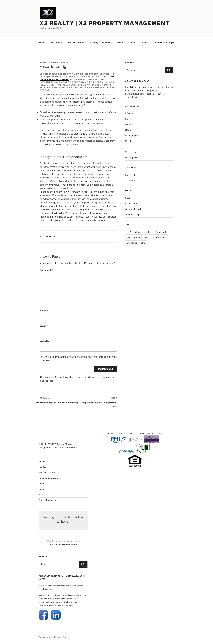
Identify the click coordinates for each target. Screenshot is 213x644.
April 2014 (130, 180)
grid (129, 237)
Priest (128, 141)
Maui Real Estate (76, 43)
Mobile (128, 119)
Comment (46, 270)
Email (44, 326)
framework (161, 232)
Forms (145, 43)
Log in (128, 198)
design (138, 232)
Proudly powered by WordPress (54, 637)
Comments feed (133, 209)
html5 (137, 237)
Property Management (100, 43)
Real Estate (56, 43)
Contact (132, 43)
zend (143, 243)
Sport (128, 146)
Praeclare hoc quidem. (74, 185)
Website (44, 341)
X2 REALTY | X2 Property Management (105, 23)
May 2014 (130, 175)
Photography (131, 135)
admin (64, 62)
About (120, 43)
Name (44, 311)
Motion (129, 124)
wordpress (132, 243)
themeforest (159, 237)
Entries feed (131, 204)
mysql (147, 237)
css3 (129, 232)
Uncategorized (132, 158)
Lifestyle (50, 236)
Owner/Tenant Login (164, 43)
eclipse (149, 232)
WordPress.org (132, 214)
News (128, 130)
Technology (131, 152)
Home (42, 43)
